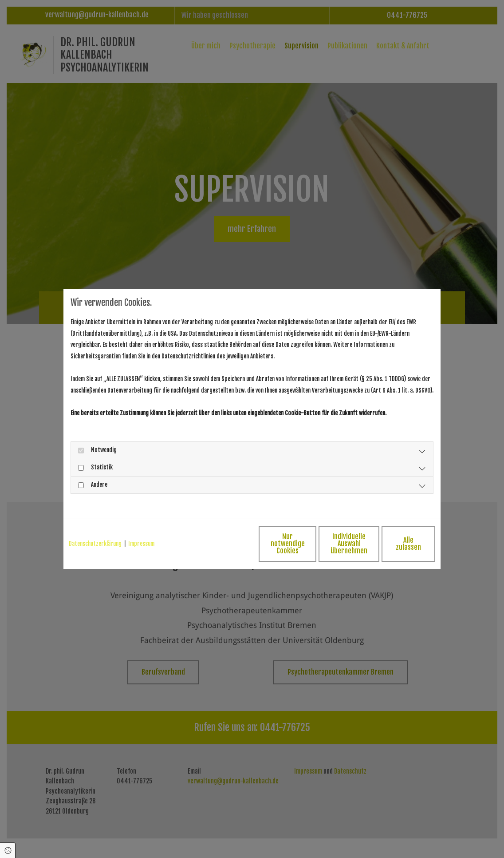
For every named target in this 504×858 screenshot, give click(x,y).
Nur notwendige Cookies (226, 544)
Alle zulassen (394, 544)
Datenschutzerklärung (95, 544)
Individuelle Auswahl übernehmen (310, 544)
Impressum (141, 544)
